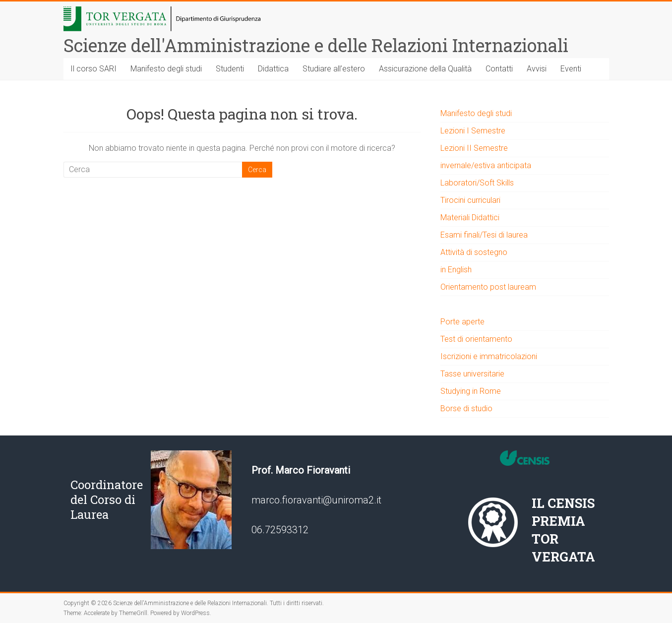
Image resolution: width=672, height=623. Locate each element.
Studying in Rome (471, 391)
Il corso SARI (93, 69)
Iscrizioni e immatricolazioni (489, 356)
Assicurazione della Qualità (425, 69)
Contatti (499, 69)
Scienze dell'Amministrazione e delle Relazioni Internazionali (316, 45)
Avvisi (537, 69)
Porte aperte (462, 322)
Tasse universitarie (472, 374)
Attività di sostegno (474, 252)
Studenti (230, 69)
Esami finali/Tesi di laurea (484, 235)
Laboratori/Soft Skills (477, 183)
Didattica (273, 69)
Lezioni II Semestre (474, 148)
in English (456, 270)
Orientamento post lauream (488, 287)
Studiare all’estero (334, 69)
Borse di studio (466, 408)
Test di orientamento (476, 339)
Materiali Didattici (470, 218)
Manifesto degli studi (166, 69)
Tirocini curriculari (470, 200)
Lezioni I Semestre (473, 131)
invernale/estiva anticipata (486, 165)
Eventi (571, 69)
